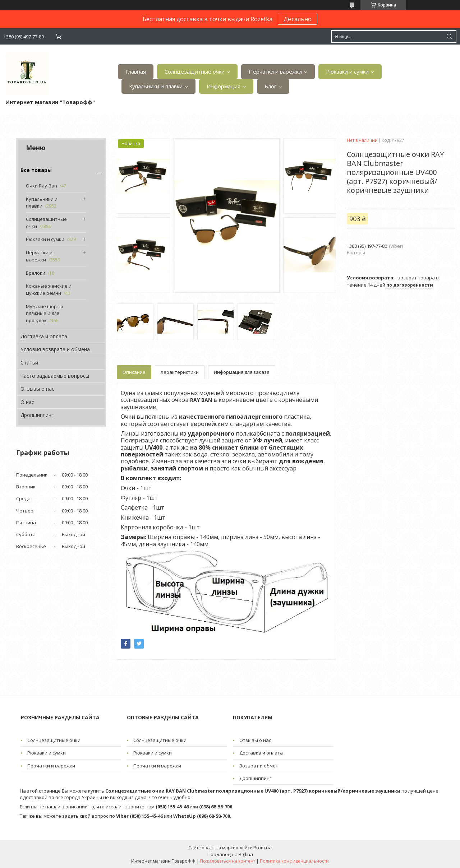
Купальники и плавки (156, 86)
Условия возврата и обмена (55, 349)
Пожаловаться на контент (228, 861)
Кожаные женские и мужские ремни (49, 289)
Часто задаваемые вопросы (55, 376)
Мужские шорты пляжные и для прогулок (44, 313)
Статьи (29, 363)
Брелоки (36, 273)
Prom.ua (263, 848)
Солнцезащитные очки (195, 71)
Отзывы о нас (37, 389)
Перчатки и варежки (275, 71)
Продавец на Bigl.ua (230, 854)
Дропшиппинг (37, 415)
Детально (298, 19)
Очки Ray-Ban (42, 186)
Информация (224, 86)
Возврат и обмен (259, 766)
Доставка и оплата (44, 336)
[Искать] (449, 36)
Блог (270, 86)
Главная (136, 71)
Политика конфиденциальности (294, 861)
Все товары (36, 170)
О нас (27, 402)
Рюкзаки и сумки (347, 71)
